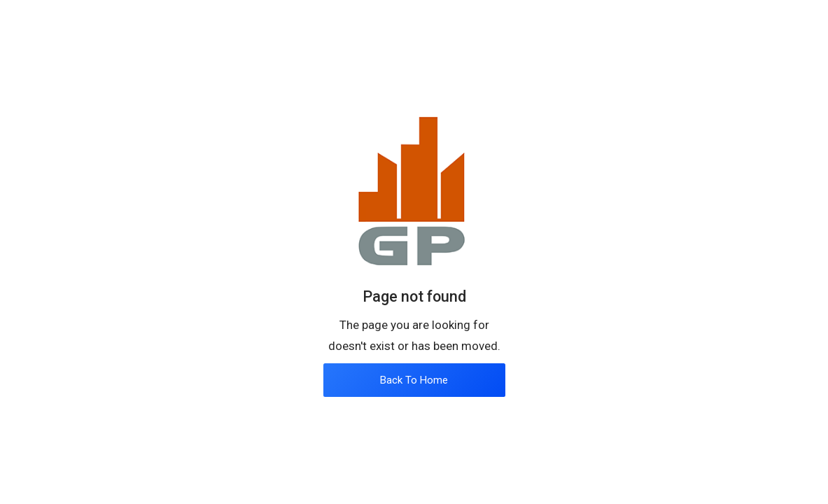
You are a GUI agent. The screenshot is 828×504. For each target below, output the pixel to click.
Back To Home (414, 380)
